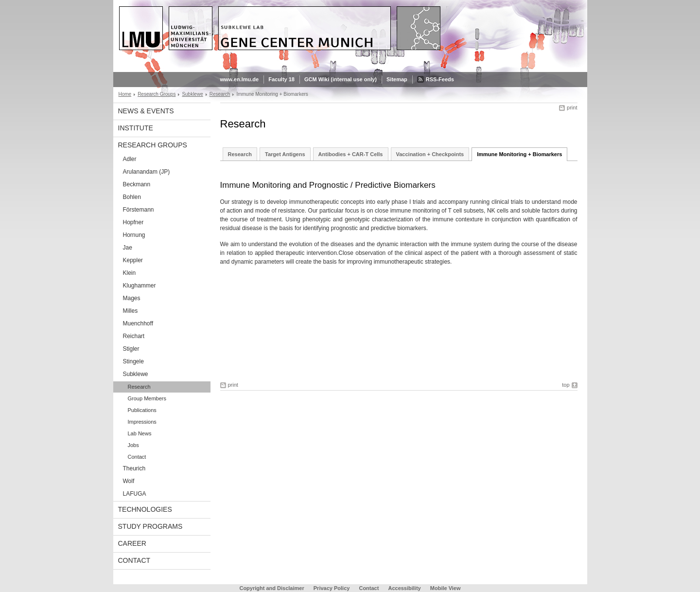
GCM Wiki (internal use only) (341, 79)
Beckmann (137, 184)
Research (220, 94)
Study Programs (150, 526)
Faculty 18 (281, 79)
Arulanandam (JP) (147, 172)
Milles (131, 311)
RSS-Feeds (440, 79)
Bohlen (132, 197)
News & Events (146, 111)
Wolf (129, 481)
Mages (132, 298)
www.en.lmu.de (240, 79)
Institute (136, 128)
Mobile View (446, 588)
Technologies (145, 509)
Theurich (134, 468)
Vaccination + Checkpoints (430, 154)
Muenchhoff (138, 323)
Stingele (133, 361)
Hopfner (133, 222)
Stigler (131, 349)
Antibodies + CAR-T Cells (351, 154)
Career (132, 543)
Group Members (147, 398)
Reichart (134, 336)
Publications (142, 410)
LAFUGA (135, 494)
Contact (137, 457)
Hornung (134, 235)
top (566, 385)
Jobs (133, 445)
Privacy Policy (332, 588)
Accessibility (405, 588)
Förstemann (139, 210)
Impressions (142, 422)
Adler (130, 159)
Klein (130, 273)
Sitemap (397, 79)
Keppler (133, 260)
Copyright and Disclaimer (271, 588)
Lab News (140, 433)
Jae (128, 248)
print (572, 108)
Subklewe (192, 94)
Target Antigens (285, 154)
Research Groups (157, 94)
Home (125, 94)
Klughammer (140, 286)
